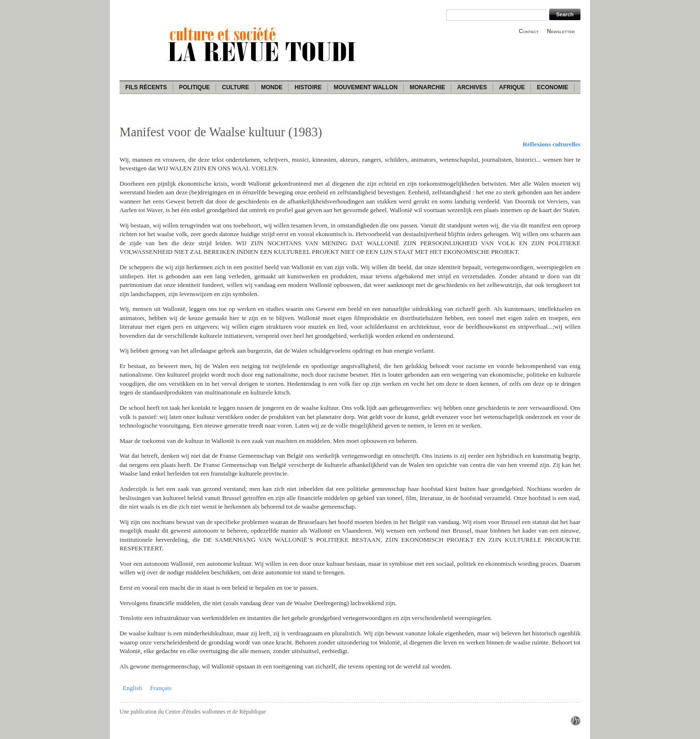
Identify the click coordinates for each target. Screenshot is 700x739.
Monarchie (427, 87)
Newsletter (561, 31)
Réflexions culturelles (552, 144)
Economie (552, 87)
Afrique (512, 87)
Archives (472, 87)
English (133, 688)
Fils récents (146, 87)
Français (161, 688)
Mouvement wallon (366, 87)
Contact (529, 31)
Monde (272, 87)
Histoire (308, 87)
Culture (235, 87)
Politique (195, 87)
